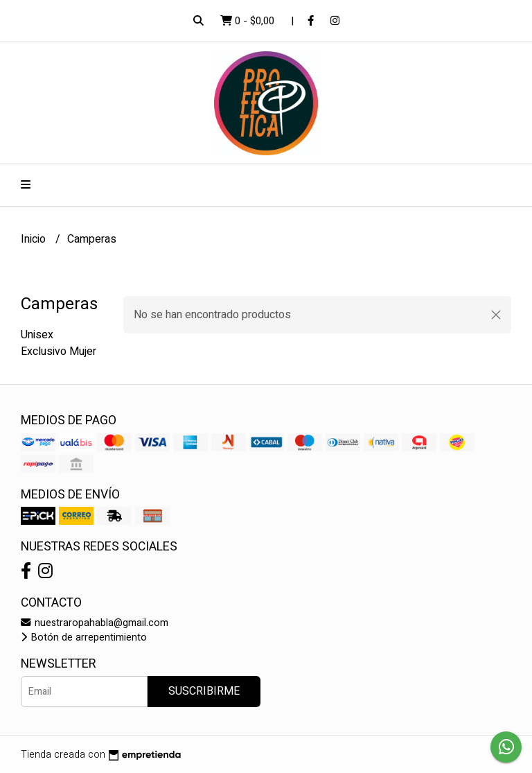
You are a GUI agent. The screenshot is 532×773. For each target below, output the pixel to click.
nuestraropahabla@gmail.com (95, 623)
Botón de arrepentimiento (84, 637)
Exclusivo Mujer (59, 351)
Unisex (37, 335)
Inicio (35, 239)
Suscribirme (204, 691)
